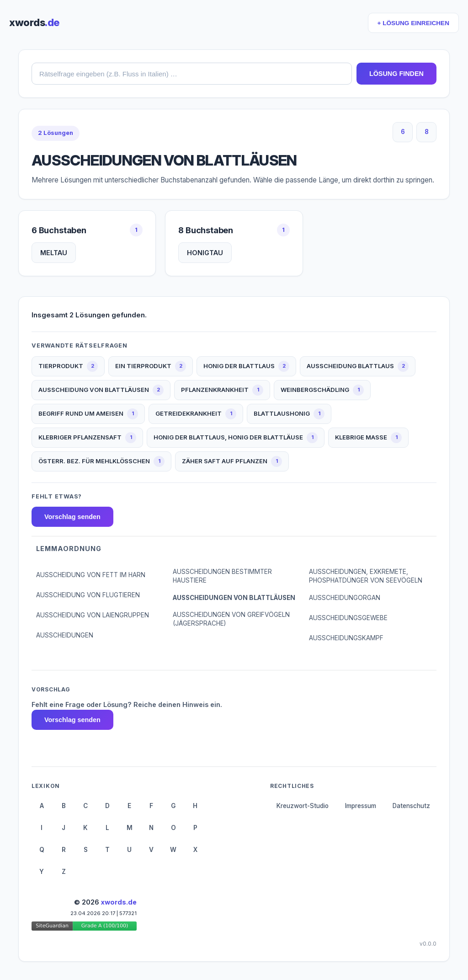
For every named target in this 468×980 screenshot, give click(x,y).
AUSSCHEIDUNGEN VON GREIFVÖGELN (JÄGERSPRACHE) (231, 619)
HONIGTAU (205, 253)
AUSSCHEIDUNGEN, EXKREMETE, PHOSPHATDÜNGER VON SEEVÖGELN (366, 576)
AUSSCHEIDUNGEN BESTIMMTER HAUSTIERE (222, 576)
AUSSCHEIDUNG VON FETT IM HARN (91, 575)
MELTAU (54, 253)
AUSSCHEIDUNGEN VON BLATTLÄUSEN (234, 598)
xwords (34, 22)
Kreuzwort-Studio (303, 806)
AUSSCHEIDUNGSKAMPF (346, 638)
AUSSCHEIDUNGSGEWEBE (348, 618)
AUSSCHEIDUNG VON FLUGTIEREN (88, 595)
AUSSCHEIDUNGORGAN (345, 598)
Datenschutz (411, 806)
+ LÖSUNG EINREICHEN (413, 23)
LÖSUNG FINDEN (396, 74)
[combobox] (192, 74)
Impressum (361, 806)
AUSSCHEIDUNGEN (65, 635)
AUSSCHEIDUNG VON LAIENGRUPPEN (93, 615)
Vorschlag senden (72, 517)
